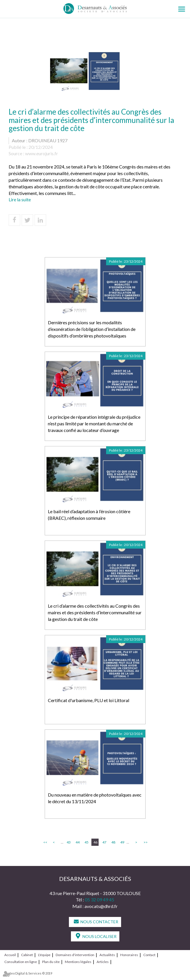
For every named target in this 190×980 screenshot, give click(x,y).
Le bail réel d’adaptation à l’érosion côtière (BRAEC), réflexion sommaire (89, 515)
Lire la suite (20, 199)
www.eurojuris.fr (42, 153)
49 (122, 842)
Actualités (107, 955)
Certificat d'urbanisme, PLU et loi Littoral (89, 700)
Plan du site (51, 962)
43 (69, 842)
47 (104, 842)
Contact (149, 955)
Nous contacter (99, 922)
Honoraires (129, 955)
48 (113, 842)
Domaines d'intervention (75, 955)
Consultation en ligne (21, 962)
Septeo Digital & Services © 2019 (28, 973)
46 (95, 842)
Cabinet (27, 955)
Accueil (10, 955)
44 (78, 842)
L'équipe (44, 955)
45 (86, 842)
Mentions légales (78, 962)
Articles (103, 962)
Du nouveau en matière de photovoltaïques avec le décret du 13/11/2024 (95, 798)
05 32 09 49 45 (99, 900)
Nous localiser (99, 936)
